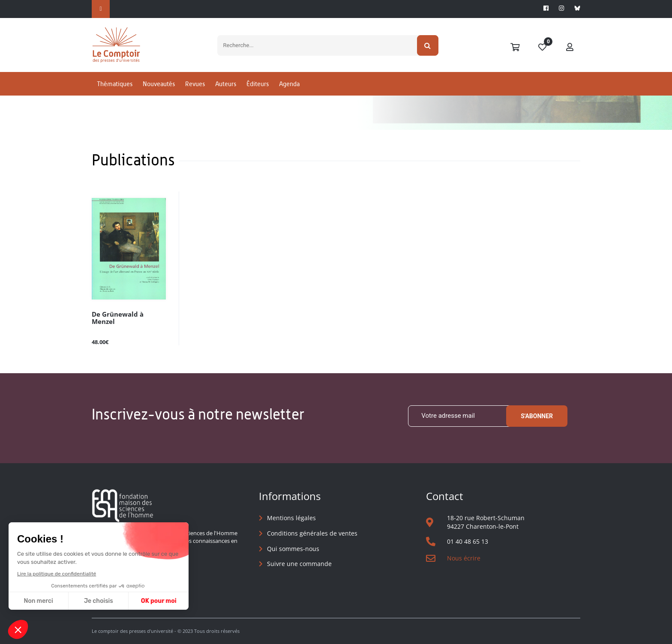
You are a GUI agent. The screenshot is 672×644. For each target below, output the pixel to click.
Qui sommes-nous (293, 549)
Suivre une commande (299, 564)
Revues (195, 91)
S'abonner (537, 416)
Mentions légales (291, 518)
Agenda (289, 91)
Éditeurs (258, 91)
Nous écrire (464, 559)
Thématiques (115, 91)
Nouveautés (159, 91)
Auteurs (226, 91)
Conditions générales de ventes (312, 534)
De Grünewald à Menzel (126, 314)
